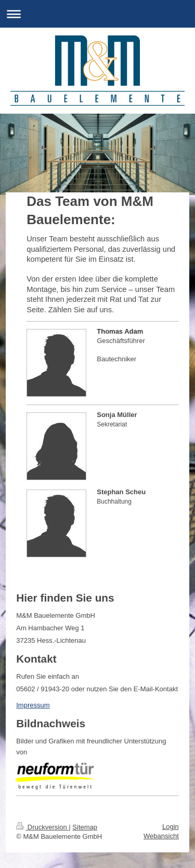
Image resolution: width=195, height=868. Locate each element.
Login (171, 827)
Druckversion (42, 827)
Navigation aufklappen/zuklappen (97, 14)
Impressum (33, 705)
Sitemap (85, 827)
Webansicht (161, 836)
